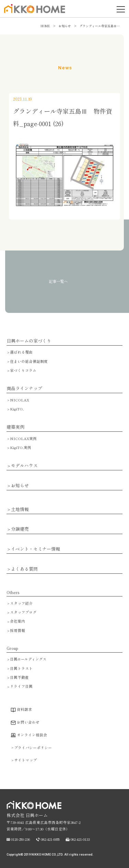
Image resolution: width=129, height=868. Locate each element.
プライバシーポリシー (33, 748)
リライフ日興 (21, 686)
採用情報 (18, 630)
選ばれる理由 (21, 352)
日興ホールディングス (28, 659)
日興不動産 (19, 677)
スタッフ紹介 (21, 603)
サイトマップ (25, 760)
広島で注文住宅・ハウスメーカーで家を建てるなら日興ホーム (33, 13)
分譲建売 (20, 529)
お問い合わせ (28, 722)
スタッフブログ (23, 612)
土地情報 (20, 509)
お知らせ (20, 486)
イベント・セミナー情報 (36, 549)
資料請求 (24, 709)
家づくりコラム (23, 370)
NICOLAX (20, 400)
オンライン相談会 (32, 735)
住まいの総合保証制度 (29, 361)
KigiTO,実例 (21, 447)
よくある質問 (24, 569)
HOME (45, 26)
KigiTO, (17, 409)
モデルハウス (24, 466)
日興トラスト (21, 668)
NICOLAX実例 (23, 438)
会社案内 (18, 621)
